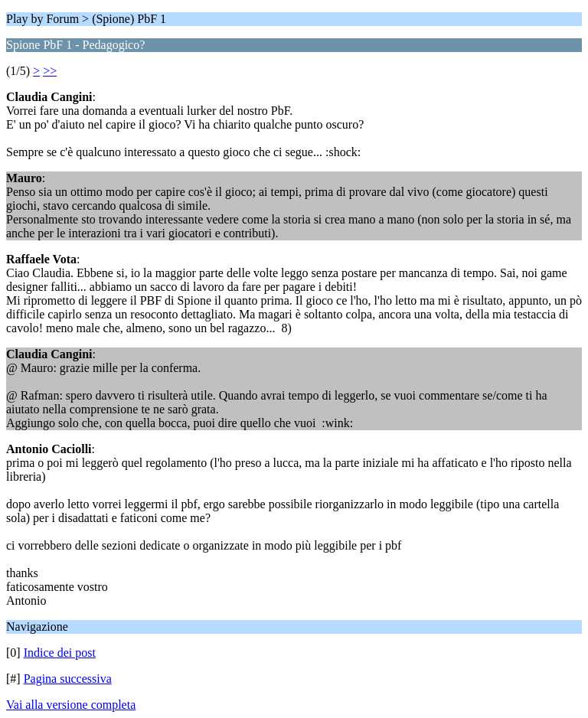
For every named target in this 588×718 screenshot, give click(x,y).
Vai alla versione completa (71, 705)
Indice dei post (60, 653)
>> (50, 71)
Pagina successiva (68, 679)
